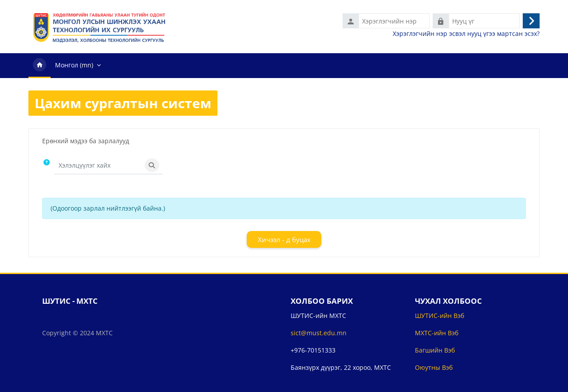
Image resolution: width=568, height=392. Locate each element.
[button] (48, 166)
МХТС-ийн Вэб (437, 333)
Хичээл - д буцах (284, 239)
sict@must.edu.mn (319, 333)
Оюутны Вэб (434, 367)
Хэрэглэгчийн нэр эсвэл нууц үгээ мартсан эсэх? (466, 34)
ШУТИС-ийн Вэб (440, 316)
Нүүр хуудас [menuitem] (39, 66)
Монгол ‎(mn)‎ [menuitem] (74, 65)
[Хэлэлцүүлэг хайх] (98, 165)
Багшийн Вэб (435, 350)
